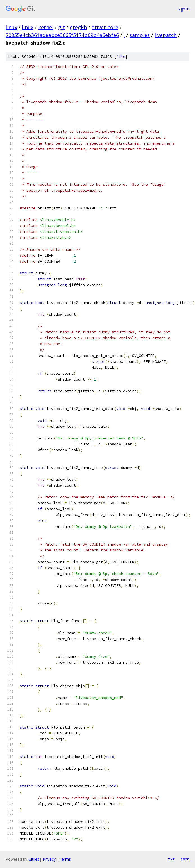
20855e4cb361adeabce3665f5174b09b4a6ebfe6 (62, 35)
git (62, 27)
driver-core (105, 27)
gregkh (78, 27)
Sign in (183, 9)
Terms (65, 859)
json (185, 859)
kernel (46, 27)
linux (11, 27)
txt (171, 859)
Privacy (49, 859)
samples (140, 35)
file (121, 57)
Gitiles (34, 859)
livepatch (166, 35)
